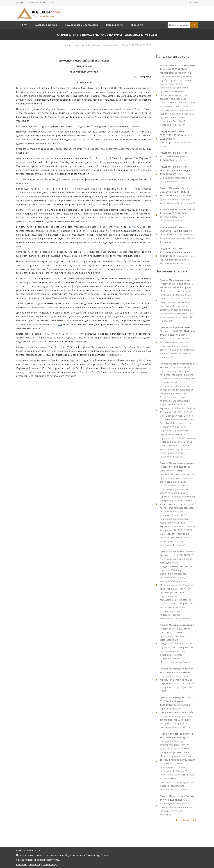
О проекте (137, 25)
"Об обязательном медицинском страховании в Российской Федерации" (176, 174)
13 (84, 239)
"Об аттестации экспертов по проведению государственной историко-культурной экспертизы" (177, 805)
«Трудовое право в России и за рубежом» (87, 855)
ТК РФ (23, 25)
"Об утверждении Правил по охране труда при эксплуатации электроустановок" (178, 195)
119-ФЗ (131, 227)
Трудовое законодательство (82, 25)
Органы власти (115, 25)
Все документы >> (187, 820)
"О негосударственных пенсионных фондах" (177, 139)
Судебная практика (46, 25)
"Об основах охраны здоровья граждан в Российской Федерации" (177, 235)
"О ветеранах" (175, 156)
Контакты (193, 3)
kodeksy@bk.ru (52, 860)
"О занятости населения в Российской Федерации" (177, 215)
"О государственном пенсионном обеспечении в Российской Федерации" (177, 256)
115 (60, 324)
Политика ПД (50, 864)
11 (130, 189)
